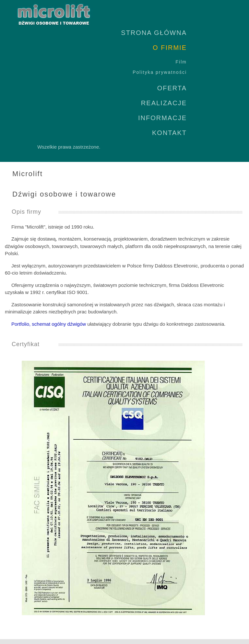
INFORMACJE (162, 118)
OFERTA (172, 88)
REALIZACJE (164, 103)
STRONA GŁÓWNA (154, 33)
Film (181, 62)
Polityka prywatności (160, 72)
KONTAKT (169, 133)
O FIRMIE (170, 48)
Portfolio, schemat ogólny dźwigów (49, 324)
